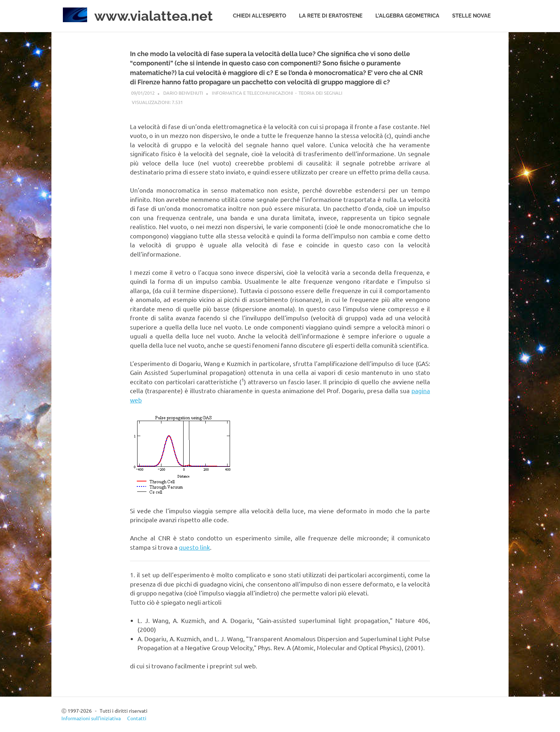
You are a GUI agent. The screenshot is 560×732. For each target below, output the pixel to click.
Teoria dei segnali (321, 93)
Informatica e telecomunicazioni (252, 93)
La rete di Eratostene (331, 16)
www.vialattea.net (154, 16)
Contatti (137, 718)
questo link (194, 547)
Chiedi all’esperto (259, 16)
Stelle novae (471, 16)
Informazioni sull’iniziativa (91, 718)
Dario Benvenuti (183, 93)
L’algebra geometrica (407, 16)
